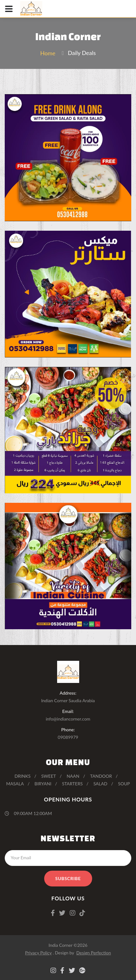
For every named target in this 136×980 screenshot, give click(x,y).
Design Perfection (94, 953)
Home (48, 53)
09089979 (68, 737)
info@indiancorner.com (68, 719)
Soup (124, 784)
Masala (15, 784)
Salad (100, 784)
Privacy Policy (38, 953)
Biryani (43, 784)
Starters (72, 784)
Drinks (23, 776)
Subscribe (68, 878)
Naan (73, 776)
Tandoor (101, 776)
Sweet (49, 776)
